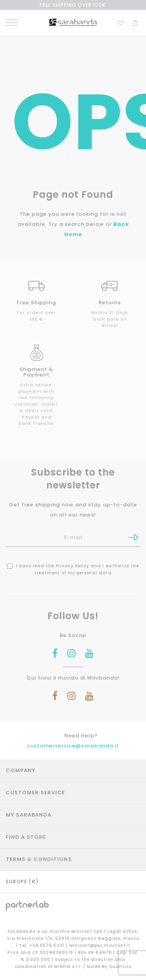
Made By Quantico (109, 967)
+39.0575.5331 (48, 945)
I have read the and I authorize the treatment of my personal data (73, 569)
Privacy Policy (72, 566)
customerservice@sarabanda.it (73, 746)
